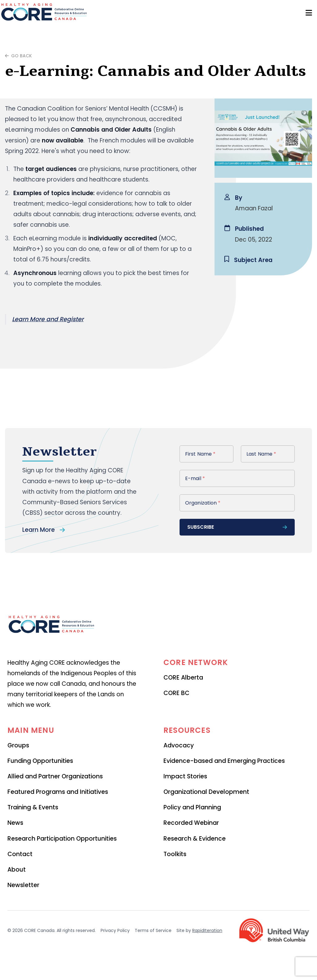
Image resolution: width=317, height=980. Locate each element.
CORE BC (176, 693)
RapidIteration (207, 930)
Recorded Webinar (191, 823)
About (17, 870)
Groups (18, 745)
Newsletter (23, 885)
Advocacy (179, 745)
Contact (20, 854)
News (15, 823)
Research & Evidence (195, 839)
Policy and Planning (192, 807)
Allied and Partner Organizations (55, 776)
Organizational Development (206, 792)
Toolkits (175, 854)
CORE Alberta (183, 678)
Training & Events (33, 807)
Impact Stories (185, 776)
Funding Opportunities (40, 761)
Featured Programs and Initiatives (58, 792)
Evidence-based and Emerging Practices (224, 761)
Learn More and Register (48, 319)
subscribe (237, 527)
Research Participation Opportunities (62, 839)
